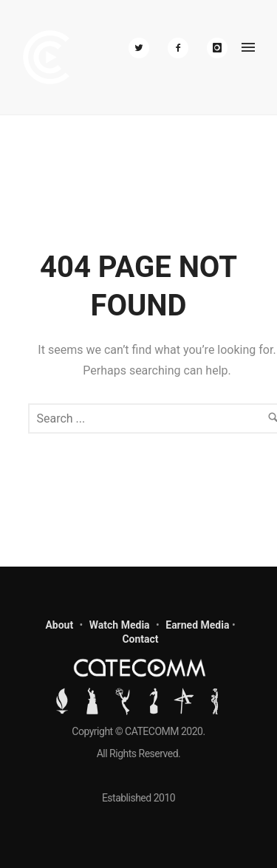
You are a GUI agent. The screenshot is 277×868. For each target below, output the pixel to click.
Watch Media (120, 625)
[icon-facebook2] (182, 48)
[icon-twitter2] (143, 48)
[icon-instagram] (217, 48)
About (59, 625)
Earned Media (197, 625)
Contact (140, 639)
